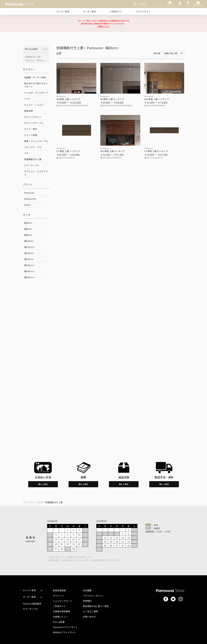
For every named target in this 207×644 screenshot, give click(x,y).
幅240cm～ (30, 271)
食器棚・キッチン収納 (35, 77)
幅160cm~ (29, 259)
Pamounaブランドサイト (65, 627)
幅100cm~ (29, 241)
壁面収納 (29, 111)
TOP (25, 502)
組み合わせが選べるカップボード (36, 85)
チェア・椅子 (31, 129)
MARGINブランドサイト (64, 632)
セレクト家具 (63, 11)
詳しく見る (43, 484)
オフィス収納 (31, 135)
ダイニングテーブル (34, 123)
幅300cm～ (30, 277)
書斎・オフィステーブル (36, 141)
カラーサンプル (32, 165)
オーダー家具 (89, 11)
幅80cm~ (41, 60)
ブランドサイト (143, 11)
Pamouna (29, 60)
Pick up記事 (59, 622)
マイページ (58, 596)
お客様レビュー (60, 617)
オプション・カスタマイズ (36, 173)
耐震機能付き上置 (32, 57)
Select (27, 205)
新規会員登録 (59, 590)
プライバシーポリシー (94, 596)
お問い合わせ (89, 617)
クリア (45, 49)
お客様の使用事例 (61, 611)
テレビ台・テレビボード (36, 93)
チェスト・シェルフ (34, 105)
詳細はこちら (104, 26)
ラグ (26, 153)
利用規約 (87, 601)
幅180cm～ (30, 265)
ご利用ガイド (116, 11)
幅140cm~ (29, 253)
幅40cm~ (29, 223)
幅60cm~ (29, 229)
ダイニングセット (33, 117)
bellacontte (30, 199)
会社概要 (87, 590)
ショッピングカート (63, 601)
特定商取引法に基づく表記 (96, 606)
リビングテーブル (33, 147)
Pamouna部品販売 (32, 604)
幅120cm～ (30, 247)
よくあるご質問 (90, 611)
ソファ (27, 99)
